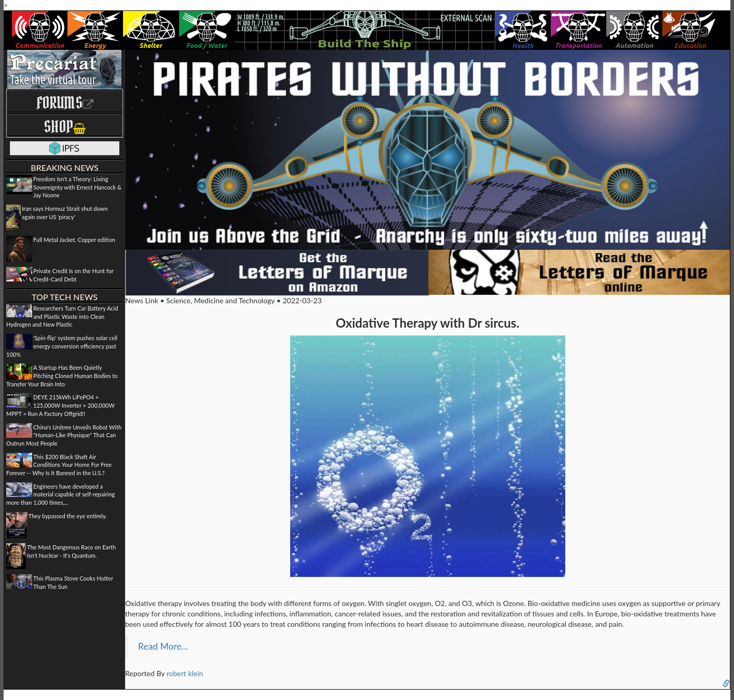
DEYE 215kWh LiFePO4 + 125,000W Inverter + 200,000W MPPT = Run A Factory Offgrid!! (60, 405)
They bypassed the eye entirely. (68, 516)
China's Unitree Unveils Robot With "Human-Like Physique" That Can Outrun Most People (64, 435)
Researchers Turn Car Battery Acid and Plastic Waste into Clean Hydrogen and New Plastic (62, 316)
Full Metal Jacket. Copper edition (74, 240)
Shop (65, 126)
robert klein (185, 673)
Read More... (163, 646)
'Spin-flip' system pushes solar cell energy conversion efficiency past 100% (62, 346)
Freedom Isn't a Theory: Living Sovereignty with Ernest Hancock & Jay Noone (77, 187)
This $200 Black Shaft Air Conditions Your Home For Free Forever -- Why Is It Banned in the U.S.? (59, 465)
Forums (65, 103)
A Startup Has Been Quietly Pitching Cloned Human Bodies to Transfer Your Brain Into (62, 375)
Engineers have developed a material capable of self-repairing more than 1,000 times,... (60, 494)
